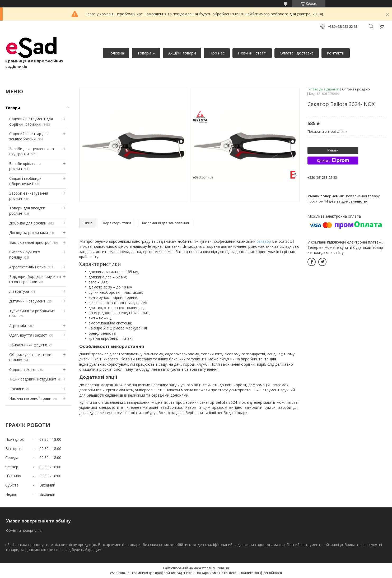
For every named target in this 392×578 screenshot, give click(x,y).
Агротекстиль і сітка (27, 267)
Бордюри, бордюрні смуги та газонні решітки (35, 279)
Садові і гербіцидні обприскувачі (26, 181)
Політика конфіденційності (261, 573)
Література (19, 291)
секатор (264, 241)
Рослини (17, 389)
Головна (116, 53)
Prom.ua (222, 568)
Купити (333, 150)
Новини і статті (252, 53)
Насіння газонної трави (30, 398)
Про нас (217, 53)
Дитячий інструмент (27, 301)
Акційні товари (182, 53)
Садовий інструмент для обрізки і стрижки (31, 121)
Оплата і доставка (297, 53)
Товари (144, 53)
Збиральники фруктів (28, 345)
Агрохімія (18, 326)
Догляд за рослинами (29, 233)
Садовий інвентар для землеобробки (29, 136)
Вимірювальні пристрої (30, 242)
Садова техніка (23, 370)
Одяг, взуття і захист (28, 335)
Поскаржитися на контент (216, 573)
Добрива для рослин (28, 223)
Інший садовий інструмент (33, 379)
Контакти (336, 53)
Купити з (333, 160)
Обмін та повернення (24, 530)
